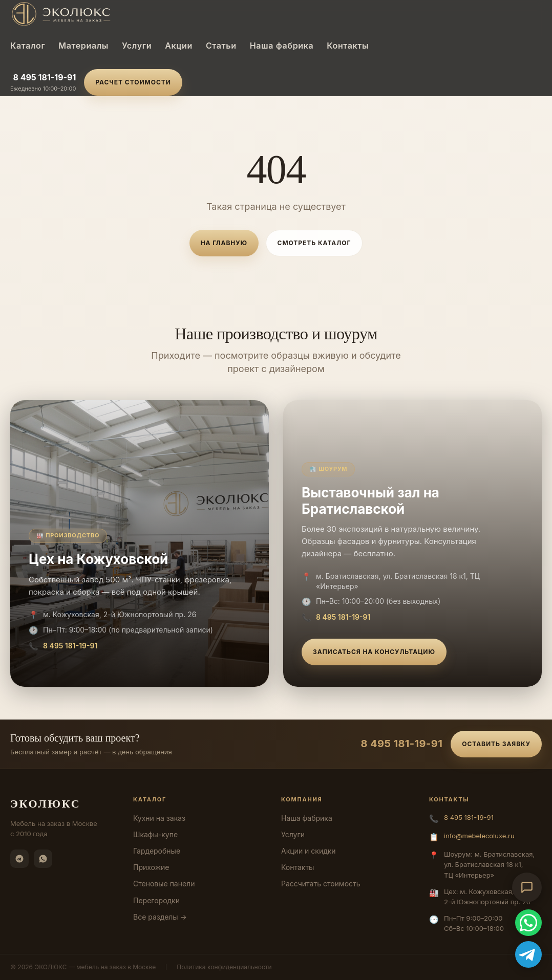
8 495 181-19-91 (44, 77)
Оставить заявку (496, 744)
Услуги (137, 46)
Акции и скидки (309, 851)
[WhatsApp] (43, 859)
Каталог (28, 46)
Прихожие (151, 867)
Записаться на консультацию (374, 652)
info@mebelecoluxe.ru (479, 836)
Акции (179, 46)
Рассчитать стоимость (321, 884)
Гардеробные (157, 851)
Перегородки (156, 900)
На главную (224, 243)
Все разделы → (160, 917)
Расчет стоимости (133, 82)
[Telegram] (19, 859)
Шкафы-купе (155, 834)
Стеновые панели (164, 884)
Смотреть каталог (314, 243)
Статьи (221, 46)
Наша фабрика (282, 46)
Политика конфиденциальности (224, 967)
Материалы (83, 46)
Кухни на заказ (159, 818)
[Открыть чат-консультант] (527, 887)
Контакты (348, 46)
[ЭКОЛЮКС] (96, 14)
